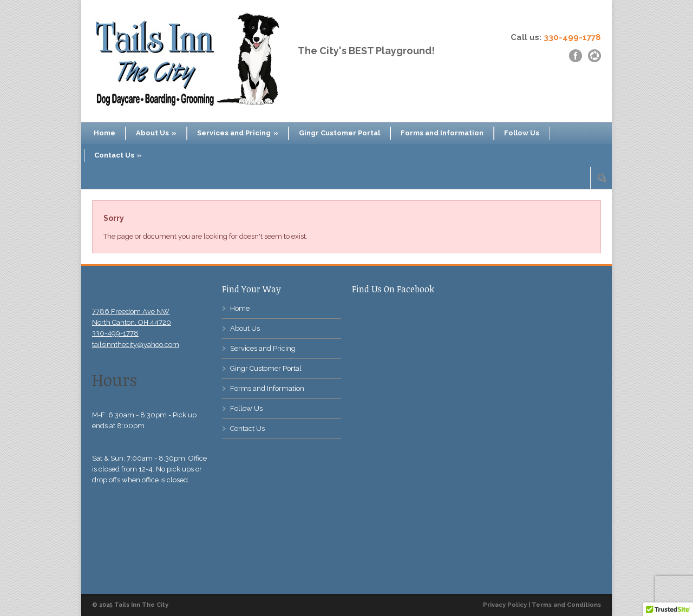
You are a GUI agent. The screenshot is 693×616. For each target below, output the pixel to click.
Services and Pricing (238, 133)
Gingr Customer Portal (339, 133)
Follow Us (522, 133)
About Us (156, 133)
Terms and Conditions (566, 605)
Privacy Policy (505, 605)
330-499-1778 (572, 37)
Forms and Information (442, 133)
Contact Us (118, 155)
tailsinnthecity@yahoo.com (136, 345)
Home (104, 133)
